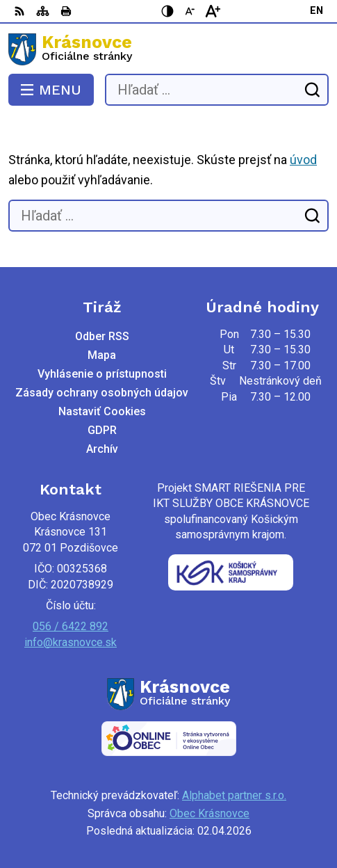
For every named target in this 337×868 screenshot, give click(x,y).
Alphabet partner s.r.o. (234, 795)
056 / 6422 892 (71, 626)
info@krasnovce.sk (71, 642)
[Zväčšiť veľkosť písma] (213, 11)
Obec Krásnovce (209, 813)
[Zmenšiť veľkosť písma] (190, 11)
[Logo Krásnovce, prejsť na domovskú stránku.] (168, 49)
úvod (303, 160)
